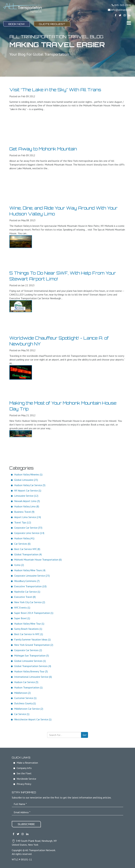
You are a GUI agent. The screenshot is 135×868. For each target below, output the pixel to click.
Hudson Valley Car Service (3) (30, 485)
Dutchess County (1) (25, 703)
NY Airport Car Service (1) (28, 490)
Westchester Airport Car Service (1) (33, 719)
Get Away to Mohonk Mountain (43, 149)
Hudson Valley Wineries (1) (28, 474)
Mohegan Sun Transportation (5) (32, 655)
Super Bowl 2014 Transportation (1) (34, 613)
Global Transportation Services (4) (33, 666)
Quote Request (52, 24)
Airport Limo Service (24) (28, 517)
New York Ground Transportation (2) (34, 645)
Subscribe (26, 824)
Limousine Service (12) (26, 496)
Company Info (24, 768)
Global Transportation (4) (28, 554)
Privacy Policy (24, 784)
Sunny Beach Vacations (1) (28, 629)
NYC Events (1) (22, 608)
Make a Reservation (27, 763)
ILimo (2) (19, 565)
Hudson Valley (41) (24, 538)
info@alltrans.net (121, 10)
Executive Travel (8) (25, 597)
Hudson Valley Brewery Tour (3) (31, 671)
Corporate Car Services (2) (28, 650)
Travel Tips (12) (23, 522)
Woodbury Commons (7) (27, 581)
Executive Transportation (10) (30, 586)
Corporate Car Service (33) (28, 528)
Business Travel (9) (24, 512)
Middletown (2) (22, 693)
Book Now (17, 24)
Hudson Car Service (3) (26, 682)
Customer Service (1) (25, 698)
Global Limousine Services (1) (30, 661)
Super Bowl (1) (22, 618)
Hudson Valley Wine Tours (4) (30, 570)
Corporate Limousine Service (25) (32, 576)
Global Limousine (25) (26, 480)
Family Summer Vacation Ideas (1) (32, 639)
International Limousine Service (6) (33, 677)
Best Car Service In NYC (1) (29, 634)
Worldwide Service (26, 779)
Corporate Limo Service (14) (29, 533)
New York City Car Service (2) (30, 602)
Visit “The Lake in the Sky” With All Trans (55, 90)
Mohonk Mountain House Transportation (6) (38, 560)
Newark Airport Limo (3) (27, 501)
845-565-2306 (123, 5)
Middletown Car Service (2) (29, 709)
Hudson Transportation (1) (28, 687)
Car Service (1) (22, 714)
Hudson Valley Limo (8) (27, 506)
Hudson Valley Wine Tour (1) (29, 624)
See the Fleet (24, 773)
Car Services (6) (22, 544)
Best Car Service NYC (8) (27, 549)
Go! (85, 735)
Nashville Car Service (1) (27, 592)
